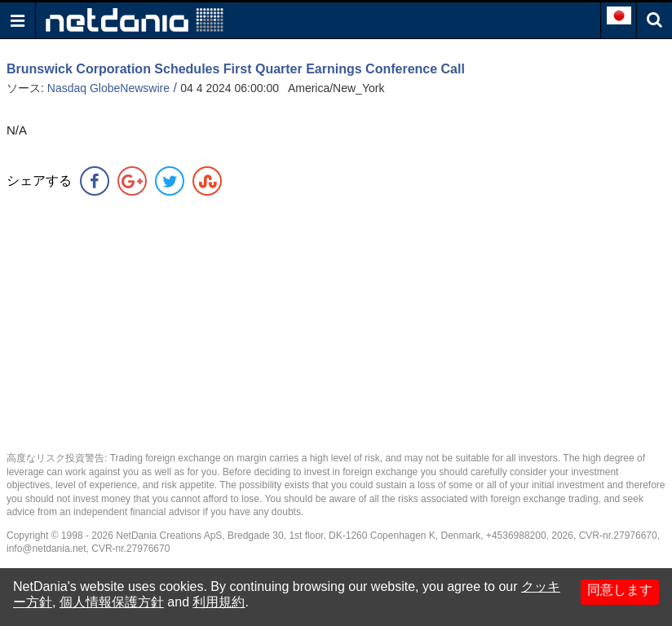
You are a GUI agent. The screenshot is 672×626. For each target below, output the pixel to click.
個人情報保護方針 (112, 602)
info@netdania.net (46, 549)
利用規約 (219, 602)
